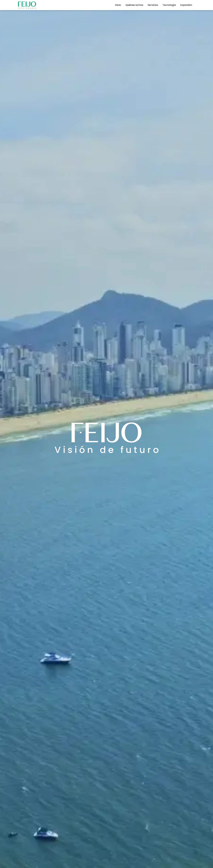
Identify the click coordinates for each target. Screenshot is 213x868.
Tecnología (169, 5)
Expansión (186, 5)
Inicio (118, 5)
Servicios (153, 5)
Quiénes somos (134, 5)
